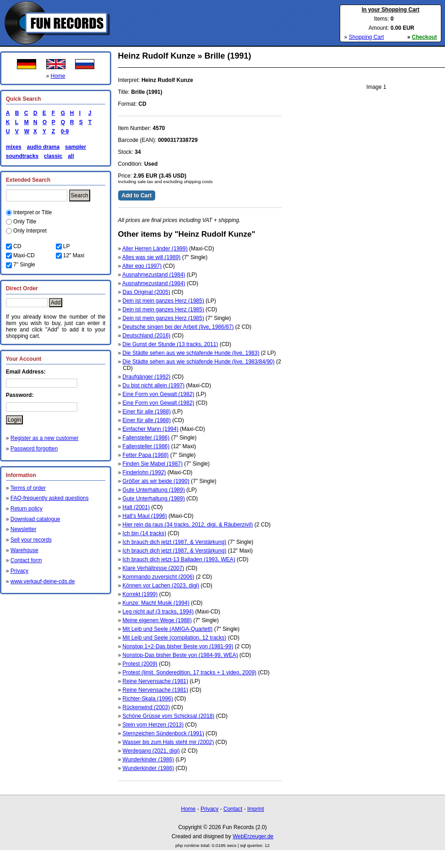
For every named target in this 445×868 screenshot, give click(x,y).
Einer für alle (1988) (147, 412)
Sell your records (31, 540)
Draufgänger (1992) (147, 377)
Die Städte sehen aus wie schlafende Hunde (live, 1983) (191, 353)
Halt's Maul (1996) (145, 516)
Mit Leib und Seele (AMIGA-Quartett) (168, 629)
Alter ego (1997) (142, 266)
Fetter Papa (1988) (146, 455)
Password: (20, 395)
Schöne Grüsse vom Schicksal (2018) (169, 716)
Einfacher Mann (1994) (151, 429)
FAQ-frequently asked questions (50, 498)
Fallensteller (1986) (146, 438)
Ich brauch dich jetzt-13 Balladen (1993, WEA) (179, 559)
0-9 (63, 131)
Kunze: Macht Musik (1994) (156, 603)
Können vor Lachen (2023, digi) (161, 586)
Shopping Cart (366, 37)
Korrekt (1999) (140, 594)
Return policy (27, 509)
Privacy (19, 571)
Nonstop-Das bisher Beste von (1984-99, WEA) (180, 655)
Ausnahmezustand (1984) (154, 275)
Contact (233, 809)
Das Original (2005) (147, 292)
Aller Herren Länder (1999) (155, 249)
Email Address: (26, 372)
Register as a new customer (45, 438)
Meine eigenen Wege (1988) (157, 620)
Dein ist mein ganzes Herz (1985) (163, 301)
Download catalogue (35, 519)
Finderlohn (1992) (144, 472)
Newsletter (24, 529)
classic (53, 156)
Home (58, 76)
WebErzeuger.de (253, 836)
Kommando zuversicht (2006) (159, 577)
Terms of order (28, 488)
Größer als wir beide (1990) (156, 481)
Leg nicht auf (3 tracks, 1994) (158, 612)
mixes (14, 147)
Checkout (425, 37)
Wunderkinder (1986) (149, 759)
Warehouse (24, 550)
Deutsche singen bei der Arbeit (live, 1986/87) (178, 327)
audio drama (43, 147)
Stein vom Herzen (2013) (153, 725)
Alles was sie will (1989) (151, 257)
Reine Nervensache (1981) (155, 681)
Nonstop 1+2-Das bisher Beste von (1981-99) (178, 646)
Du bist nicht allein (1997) (154, 385)
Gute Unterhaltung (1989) (154, 490)
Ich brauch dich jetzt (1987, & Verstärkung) (175, 542)
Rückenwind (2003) (146, 707)
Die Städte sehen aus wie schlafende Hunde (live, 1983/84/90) (199, 362)
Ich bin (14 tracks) (144, 533)
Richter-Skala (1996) (148, 699)
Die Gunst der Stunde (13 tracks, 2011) (171, 344)
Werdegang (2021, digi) (151, 751)
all (71, 156)
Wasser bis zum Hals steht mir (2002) (168, 742)
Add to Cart (137, 195)
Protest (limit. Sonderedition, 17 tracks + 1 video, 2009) (190, 673)
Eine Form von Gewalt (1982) (159, 394)
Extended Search (28, 180)
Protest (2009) (140, 664)
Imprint (256, 809)
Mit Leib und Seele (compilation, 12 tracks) (175, 638)
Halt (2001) (136, 507)
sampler (76, 147)
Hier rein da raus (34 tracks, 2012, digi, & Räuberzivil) (188, 525)
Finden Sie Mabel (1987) (153, 464)
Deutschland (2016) (147, 336)
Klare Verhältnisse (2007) (154, 568)
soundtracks (22, 156)
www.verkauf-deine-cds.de (43, 581)
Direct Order (22, 288)
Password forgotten (34, 449)
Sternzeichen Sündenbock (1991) (163, 733)
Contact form (26, 560)
